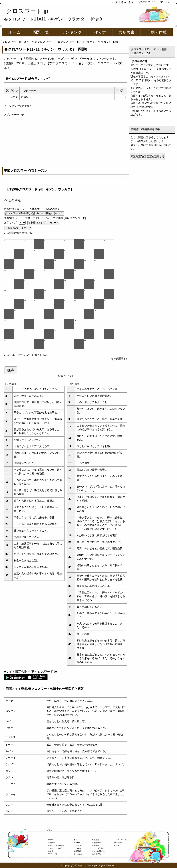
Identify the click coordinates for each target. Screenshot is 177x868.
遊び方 (116, 845)
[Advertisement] (66, 142)
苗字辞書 (95, 845)
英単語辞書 (96, 843)
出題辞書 (95, 840)
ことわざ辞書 (97, 848)
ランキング (72, 32)
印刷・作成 (157, 32)
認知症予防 (96, 854)
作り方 (100, 32)
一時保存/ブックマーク (18, 228)
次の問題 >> (119, 359)
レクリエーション (121, 840)
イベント (77, 840)
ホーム (15, 32)
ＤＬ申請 (77, 848)
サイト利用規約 (98, 851)
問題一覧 (41, 32)
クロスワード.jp (27, 11)
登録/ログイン (147, 2)
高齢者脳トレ (119, 843)
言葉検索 (126, 32)
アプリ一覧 (53, 854)
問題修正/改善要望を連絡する (148, 156)
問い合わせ (78, 854)
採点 (11, 370)
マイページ (168, 2)
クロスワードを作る (56, 848)
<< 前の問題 (12, 200)
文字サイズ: (11, 223)
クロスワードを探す (56, 845)
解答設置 (77, 851)
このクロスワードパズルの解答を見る (26, 355)
